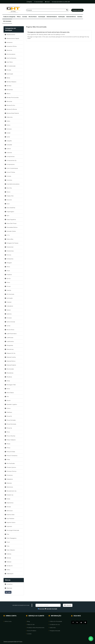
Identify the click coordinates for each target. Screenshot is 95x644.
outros (9, 408)
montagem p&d (11, 385)
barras (8, 78)
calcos (8, 125)
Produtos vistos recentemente (35, 628)
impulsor (9, 302)
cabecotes (10, 117)
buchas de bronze (12, 109)
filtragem (9, 263)
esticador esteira (11, 231)
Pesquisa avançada (54, 631)
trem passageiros (12, 538)
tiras (8, 534)
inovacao (9, 318)
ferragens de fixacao (13, 243)
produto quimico (11, 467)
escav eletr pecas (12, 223)
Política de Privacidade (55, 621)
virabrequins (10, 574)
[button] (9, 17)
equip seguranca (11, 220)
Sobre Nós (52, 628)
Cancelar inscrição (52, 609)
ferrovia (9, 255)
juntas (8, 326)
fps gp (9, 279)
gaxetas (9, 290)
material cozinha (11, 357)
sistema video (11, 515)
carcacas (9, 129)
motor (8, 389)
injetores (9, 314)
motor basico (10, 393)
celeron (9, 149)
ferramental (10, 247)
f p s (8, 235)
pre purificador (11, 463)
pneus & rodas (11, 452)
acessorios (10, 42)
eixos (8, 204)
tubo (8, 546)
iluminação (62, 17)
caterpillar (9, 145)
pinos (8, 432)
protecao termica (11, 471)
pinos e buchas (11, 436)
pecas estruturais (11, 424)
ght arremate (7, 21)
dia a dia (9, 188)
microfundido (10, 369)
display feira (10, 196)
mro (8, 397)
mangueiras (10, 345)
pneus (8, 448)
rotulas (9, 507)
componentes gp (12, 160)
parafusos (9, 412)
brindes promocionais (13, 98)
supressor (9, 526)
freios (8, 282)
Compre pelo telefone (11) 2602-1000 (61, 2)
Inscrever (42, 609)
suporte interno (11, 522)
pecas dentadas (11, 420)
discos (8, 192)
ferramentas (10, 251)
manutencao (10, 349)
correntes (9, 180)
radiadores (10, 479)
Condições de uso (54, 624)
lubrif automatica (12, 334)
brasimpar (9, 588)
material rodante (52, 17)
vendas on (10, 566)
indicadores (10, 306)
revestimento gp (12, 491)
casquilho (9, 141)
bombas (80, 17)
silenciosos (10, 511)
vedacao (9, 562)
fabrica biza (10, 239)
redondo (9, 483)
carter (8, 137)
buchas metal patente (13, 113)
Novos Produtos (31, 631)
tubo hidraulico (11, 550)
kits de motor (33, 17)
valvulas (9, 558)
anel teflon (10, 62)
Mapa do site (30, 624)
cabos (8, 121)
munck (9, 401)
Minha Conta (7, 621)
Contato (29, 634)
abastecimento (11, 35)
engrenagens (10, 212)
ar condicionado (11, 66)
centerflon (10, 584)
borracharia (10, 90)
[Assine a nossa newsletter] (48, 605)
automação (42, 17)
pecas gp (9, 428)
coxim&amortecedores (13, 184)
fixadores (9, 275)
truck (8, 542)
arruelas (9, 70)
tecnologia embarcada (13, 530)
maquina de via (11, 353)
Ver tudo (8, 592)
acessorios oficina (12, 46)
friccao (9, 286)
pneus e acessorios (12, 456)
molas (8, 381)
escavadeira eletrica (12, 227)
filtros (19, 17)
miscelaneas (10, 373)
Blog (28, 621)
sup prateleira (10, 519)
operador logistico (12, 404)
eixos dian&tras (11, 208)
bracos (9, 94)
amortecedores (11, 54)
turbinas (9, 554)
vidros (8, 570)
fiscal (8, 271)
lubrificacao (10, 338)
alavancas (9, 50)
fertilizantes (10, 259)
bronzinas (9, 101)
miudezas (9, 377)
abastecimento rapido (13, 38)
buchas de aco (11, 105)
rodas (8, 499)
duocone (9, 200)
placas (8, 444)
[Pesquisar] (48, 10)
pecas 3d (9, 416)
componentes (11, 157)
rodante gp (10, 495)
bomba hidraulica (11, 82)
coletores (9, 153)
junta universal (11, 322)
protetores (10, 475)
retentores (10, 487)
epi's (8, 216)
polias (8, 460)
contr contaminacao (12, 168)
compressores (11, 164)
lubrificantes (10, 341)
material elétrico (71, 17)
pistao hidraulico (11, 440)
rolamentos (10, 503)
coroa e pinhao (11, 172)
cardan (9, 133)
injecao (9, 310)
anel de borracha (11, 58)
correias (25, 17)
